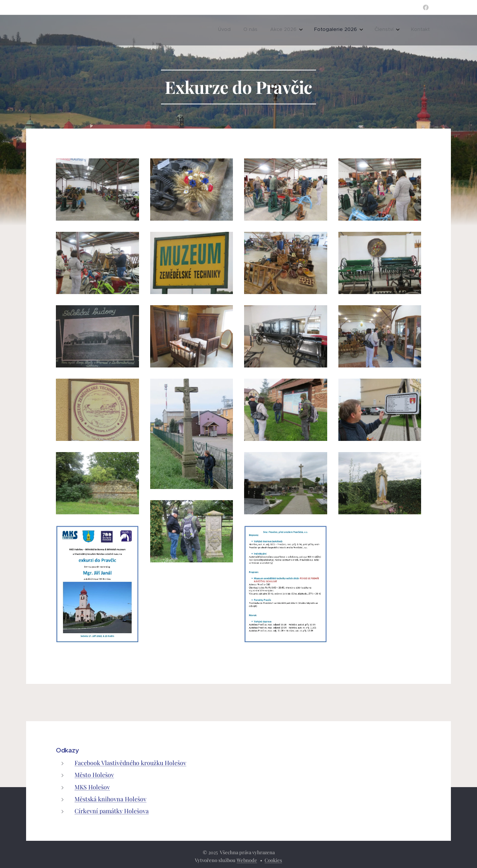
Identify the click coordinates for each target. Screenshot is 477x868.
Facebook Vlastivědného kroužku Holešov (130, 763)
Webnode (247, 860)
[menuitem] (224, 30)
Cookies (273, 860)
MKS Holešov (92, 787)
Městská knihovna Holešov (110, 798)
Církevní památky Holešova (112, 811)
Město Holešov (94, 775)
